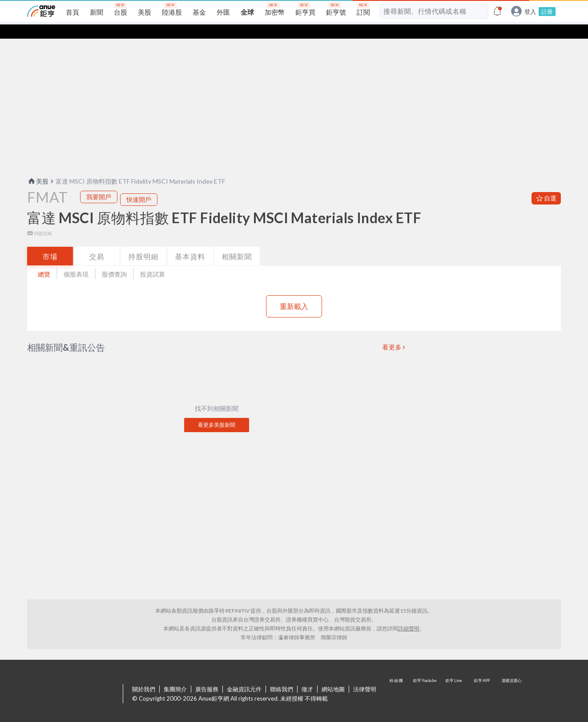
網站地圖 (333, 675)
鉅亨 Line (454, 680)
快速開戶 (139, 185)
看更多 (392, 333)
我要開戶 (99, 183)
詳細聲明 (409, 614)
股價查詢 (114, 260)
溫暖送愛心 (511, 680)
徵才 (307, 675)
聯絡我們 (282, 675)
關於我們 (144, 675)
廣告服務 (207, 675)
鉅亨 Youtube (426, 680)
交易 (97, 242)
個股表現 (76, 260)
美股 (38, 167)
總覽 (44, 260)
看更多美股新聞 (217, 411)
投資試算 (153, 260)
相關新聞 (237, 242)
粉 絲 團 (397, 680)
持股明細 (144, 242)
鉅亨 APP (483, 680)
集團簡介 (175, 675)
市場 (50, 242)
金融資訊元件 (244, 675)
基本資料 (190, 242)
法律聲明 (365, 675)
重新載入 (294, 292)
